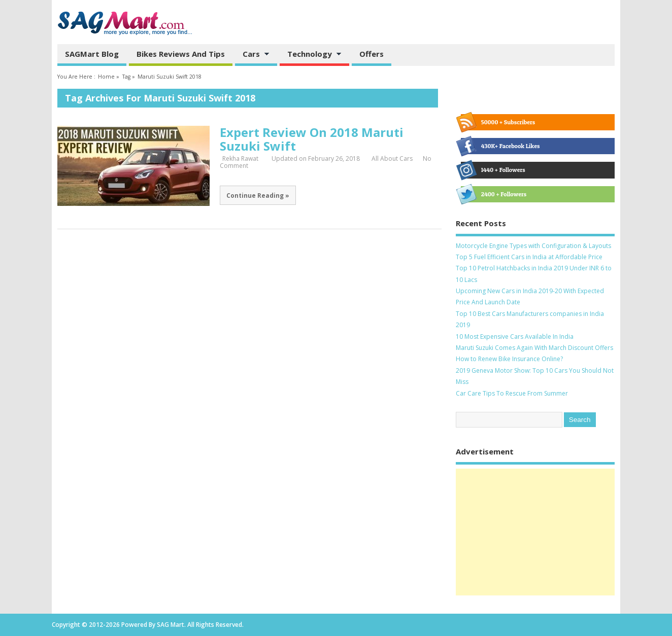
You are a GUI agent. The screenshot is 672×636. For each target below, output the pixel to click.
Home (106, 77)
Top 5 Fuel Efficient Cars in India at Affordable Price (529, 257)
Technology (311, 55)
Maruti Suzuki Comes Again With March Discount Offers (534, 348)
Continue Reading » (258, 195)
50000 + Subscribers (498, 122)
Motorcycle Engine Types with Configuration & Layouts (533, 246)
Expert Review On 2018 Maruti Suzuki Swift (312, 139)
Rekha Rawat (240, 158)
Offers (372, 54)
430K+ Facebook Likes (500, 146)
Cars (252, 55)
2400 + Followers (494, 194)
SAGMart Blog (92, 54)
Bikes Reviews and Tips (181, 54)
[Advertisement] (535, 532)
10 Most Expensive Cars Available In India (515, 337)
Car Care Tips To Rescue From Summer (512, 393)
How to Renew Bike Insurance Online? (509, 359)
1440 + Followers (493, 170)
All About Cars (392, 158)
